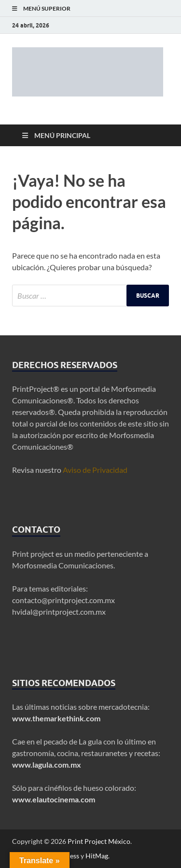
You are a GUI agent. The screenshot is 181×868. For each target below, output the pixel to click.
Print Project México (99, 841)
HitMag (97, 856)
